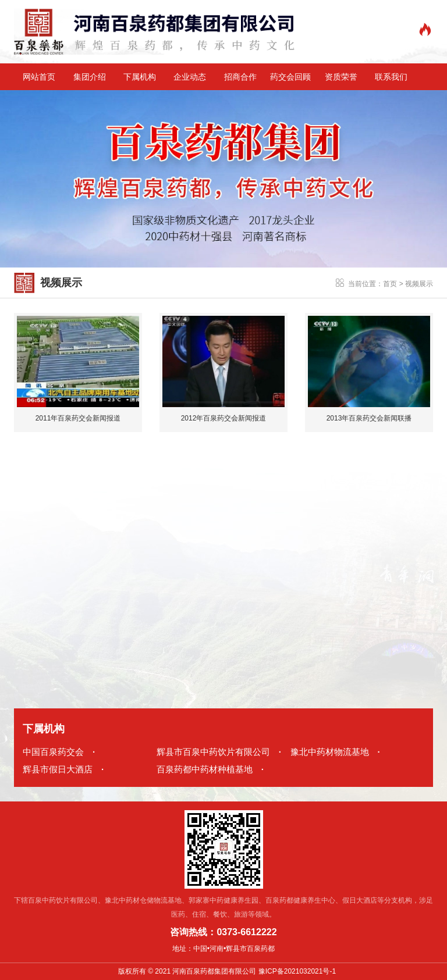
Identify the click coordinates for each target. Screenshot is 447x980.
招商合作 (240, 77)
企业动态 (190, 77)
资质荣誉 (341, 77)
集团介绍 (90, 77)
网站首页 (39, 77)
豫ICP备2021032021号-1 (297, 971)
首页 (390, 284)
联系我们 (391, 77)
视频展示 (419, 284)
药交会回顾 (290, 77)
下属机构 (140, 77)
